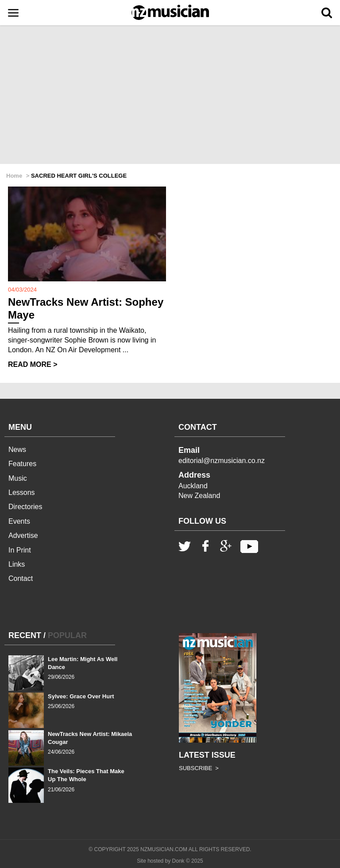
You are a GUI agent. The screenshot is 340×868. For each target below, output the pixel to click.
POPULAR (67, 635)
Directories (25, 507)
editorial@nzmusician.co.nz (222, 461)
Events (19, 521)
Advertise (23, 535)
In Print (20, 550)
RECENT (25, 635)
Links (17, 564)
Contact (21, 578)
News (17, 450)
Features (22, 464)
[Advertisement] (170, 95)
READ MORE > (33, 364)
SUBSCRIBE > (199, 768)
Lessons (22, 492)
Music (18, 478)
